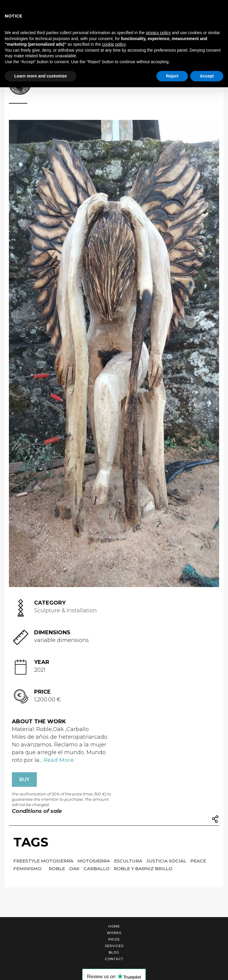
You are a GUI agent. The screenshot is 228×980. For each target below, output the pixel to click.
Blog (114, 952)
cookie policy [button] (114, 44)
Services (114, 946)
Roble (57, 869)
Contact (114, 959)
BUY (24, 780)
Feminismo (28, 869)
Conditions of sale (37, 811)
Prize (114, 939)
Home (114, 926)
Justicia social (167, 861)
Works (114, 933)
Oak (75, 869)
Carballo (97, 869)
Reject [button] (172, 76)
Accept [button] (207, 76)
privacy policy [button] (158, 33)
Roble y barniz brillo (143, 869)
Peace (198, 861)
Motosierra (94, 861)
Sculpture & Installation (65, 610)
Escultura (129, 861)
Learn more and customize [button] (41, 76)
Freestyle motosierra (44, 861)
